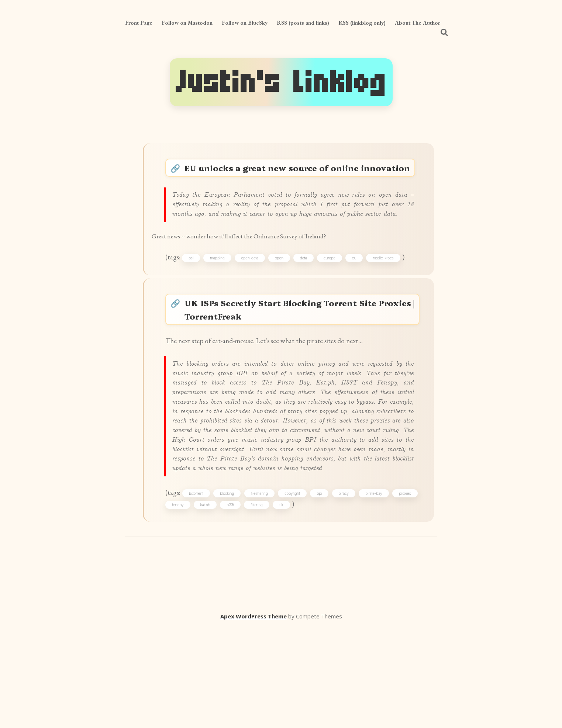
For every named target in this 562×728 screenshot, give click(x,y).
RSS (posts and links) (303, 23)
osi (197, 299)
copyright (310, 590)
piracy (367, 590)
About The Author (418, 23)
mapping (223, 299)
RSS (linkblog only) (362, 23)
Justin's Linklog (281, 82)
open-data (255, 299)
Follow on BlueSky (245, 23)
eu (360, 299)
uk (313, 603)
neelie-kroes (389, 299)
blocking (239, 590)
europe (335, 299)
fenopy (210, 603)
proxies (182, 603)
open (285, 299)
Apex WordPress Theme (254, 717)
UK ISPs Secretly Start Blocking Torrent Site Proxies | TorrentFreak (300, 356)
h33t (262, 603)
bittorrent (205, 590)
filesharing (274, 590)
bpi (340, 590)
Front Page (139, 23)
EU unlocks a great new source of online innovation (300, 177)
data (309, 299)
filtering (289, 603)
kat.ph (237, 603)
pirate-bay (400, 590)
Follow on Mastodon (187, 23)
